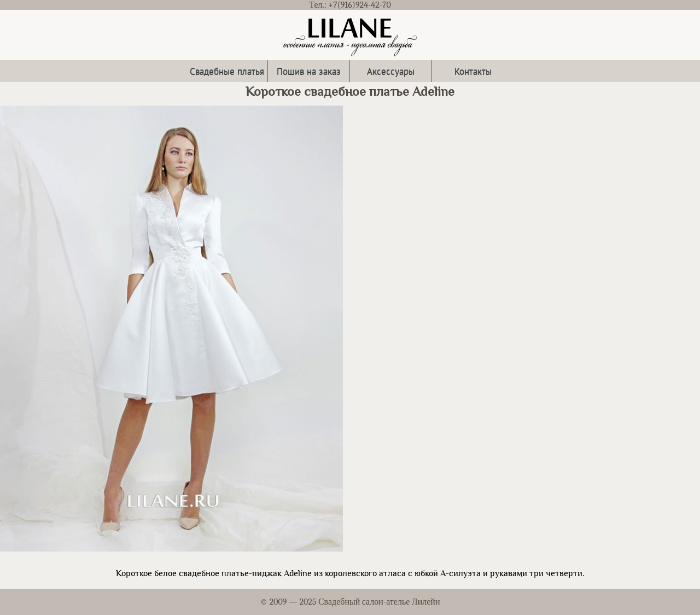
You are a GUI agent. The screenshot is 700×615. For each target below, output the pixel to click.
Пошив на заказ (309, 71)
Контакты (473, 71)
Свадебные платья (227, 71)
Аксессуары (391, 71)
